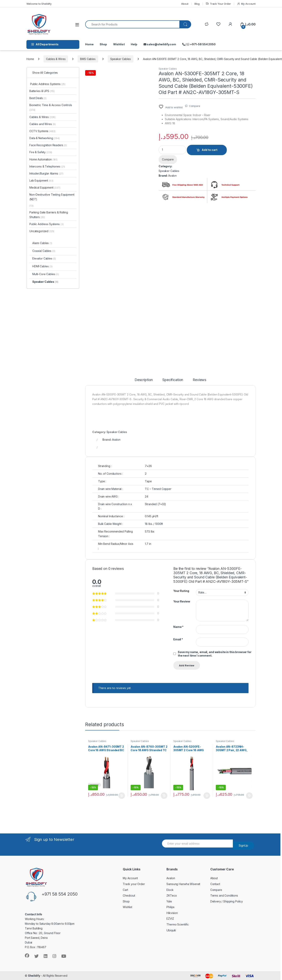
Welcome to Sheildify (39, 4)
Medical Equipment (45, 187)
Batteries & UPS (42, 91)
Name (178, 627)
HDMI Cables (42, 266)
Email (178, 639)
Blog (197, 4)
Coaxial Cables (44, 251)
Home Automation (43, 159)
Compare (195, 106)
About (185, 4)
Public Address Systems (47, 84)
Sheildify (34, 976)
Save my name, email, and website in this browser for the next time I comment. (215, 654)
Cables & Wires (56, 59)
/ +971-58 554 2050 (199, 44)
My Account (246, 4)
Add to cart (210, 150)
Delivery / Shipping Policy (227, 901)
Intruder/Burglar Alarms (46, 173)
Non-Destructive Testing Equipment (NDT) (52, 197)
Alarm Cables (42, 243)
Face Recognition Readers (48, 145)
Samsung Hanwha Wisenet (183, 884)
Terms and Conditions (224, 895)
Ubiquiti (171, 930)
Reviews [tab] (199, 380)
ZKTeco (172, 895)
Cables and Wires (42, 124)
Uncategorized (42, 231)
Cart (125, 890)
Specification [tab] (173, 380)
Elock (170, 890)
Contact (215, 884)
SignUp (243, 845)
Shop (103, 44)
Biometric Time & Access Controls (51, 107)
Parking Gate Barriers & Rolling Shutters (49, 215)
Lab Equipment (41, 180)
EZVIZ (170, 919)
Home (89, 44)
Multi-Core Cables (46, 274)
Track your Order (134, 884)
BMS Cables (88, 59)
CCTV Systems (42, 131)
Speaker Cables (121, 59)
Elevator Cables (44, 258)
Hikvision (172, 913)
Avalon (172, 176)
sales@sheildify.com (160, 44)
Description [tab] (144, 380)
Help (134, 44)
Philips (170, 907)
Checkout (129, 895)
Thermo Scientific (178, 924)
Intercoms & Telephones (47, 166)
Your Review (182, 601)
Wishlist (119, 44)
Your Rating (181, 591)
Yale (169, 901)
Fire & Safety (41, 152)
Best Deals (38, 98)
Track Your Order (218, 4)
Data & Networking (45, 138)
